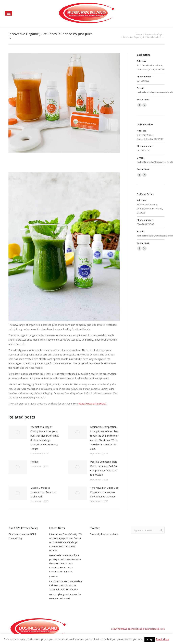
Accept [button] (150, 639)
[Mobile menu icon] (9, 13)
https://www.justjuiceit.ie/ (92, 404)
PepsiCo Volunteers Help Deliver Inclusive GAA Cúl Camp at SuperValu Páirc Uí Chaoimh (104, 468)
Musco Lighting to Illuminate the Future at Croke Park (43, 492)
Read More (163, 639)
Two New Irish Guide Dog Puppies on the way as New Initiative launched (104, 492)
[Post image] (18, 432)
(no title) (53, 576)
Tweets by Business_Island (104, 534)
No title (34, 462)
